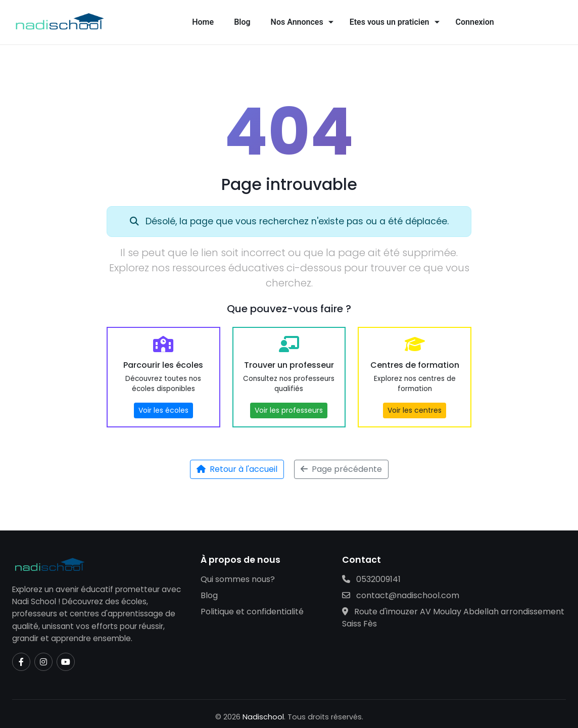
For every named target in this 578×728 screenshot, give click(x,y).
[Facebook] (21, 662)
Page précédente (341, 469)
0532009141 (371, 579)
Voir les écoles (163, 410)
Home (203, 22)
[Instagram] (43, 662)
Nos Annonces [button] (297, 22)
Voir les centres (415, 410)
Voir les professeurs (289, 410)
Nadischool (263, 717)
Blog (242, 22)
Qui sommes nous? (238, 579)
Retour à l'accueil (237, 469)
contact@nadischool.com (401, 595)
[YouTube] (66, 662)
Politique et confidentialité (252, 612)
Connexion (475, 22)
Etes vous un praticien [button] (390, 22)
